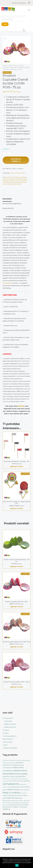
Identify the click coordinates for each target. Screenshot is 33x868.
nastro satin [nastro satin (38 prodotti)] (23, 801)
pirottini (5, 181)
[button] (5, 38)
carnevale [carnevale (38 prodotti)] (9, 781)
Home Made (7, 283)
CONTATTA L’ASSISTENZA (19, 3)
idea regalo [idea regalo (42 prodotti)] (18, 795)
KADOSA (21, 406)
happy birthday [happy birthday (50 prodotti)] (8, 795)
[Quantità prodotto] (7, 153)
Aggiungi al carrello (16, 160)
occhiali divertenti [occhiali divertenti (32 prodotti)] (17, 803)
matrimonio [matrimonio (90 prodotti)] (12, 798)
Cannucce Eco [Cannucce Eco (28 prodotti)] (19, 779)
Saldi (16, 66)
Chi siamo (6, 730)
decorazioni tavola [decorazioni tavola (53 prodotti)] (18, 787)
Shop (10, 66)
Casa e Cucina (14, 173)
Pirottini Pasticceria (14, 184)
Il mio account (8, 718)
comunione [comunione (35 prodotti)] (23, 784)
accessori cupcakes (12, 177)
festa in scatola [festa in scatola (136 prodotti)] (11, 793)
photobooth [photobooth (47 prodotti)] (13, 805)
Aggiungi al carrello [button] (17, 466)
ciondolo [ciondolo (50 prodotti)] (26, 781)
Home (5, 66)
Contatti (5, 733)
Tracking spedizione (10, 736)
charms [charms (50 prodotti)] (16, 781)
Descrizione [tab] (7, 199)
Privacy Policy (7, 742)
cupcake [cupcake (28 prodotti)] (9, 787)
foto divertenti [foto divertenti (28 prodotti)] (23, 793)
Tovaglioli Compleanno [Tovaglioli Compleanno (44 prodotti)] (20, 807)
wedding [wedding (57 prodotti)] (6, 809)
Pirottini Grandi (15, 182)
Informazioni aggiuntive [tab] (12, 204)
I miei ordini (8, 721)
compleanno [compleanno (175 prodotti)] (11, 784)
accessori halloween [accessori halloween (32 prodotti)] (11, 763)
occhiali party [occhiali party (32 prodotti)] (25, 803)
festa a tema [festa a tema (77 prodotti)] (13, 789)
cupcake (11, 179)
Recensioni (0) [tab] (8, 208)
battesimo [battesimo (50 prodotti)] (7, 776)
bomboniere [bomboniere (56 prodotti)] (21, 776)
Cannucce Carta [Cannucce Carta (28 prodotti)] (12, 779)
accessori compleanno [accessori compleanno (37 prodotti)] (9, 760)
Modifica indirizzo (10, 724)
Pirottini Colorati (15, 181)
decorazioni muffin (21, 179)
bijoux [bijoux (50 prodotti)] (13, 776)
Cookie (5, 745)
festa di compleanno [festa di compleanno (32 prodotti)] (24, 790)
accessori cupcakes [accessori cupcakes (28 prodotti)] (21, 760)
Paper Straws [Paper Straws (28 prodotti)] (6, 805)
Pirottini (22, 173)
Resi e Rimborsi (8, 739)
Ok (17, 865)
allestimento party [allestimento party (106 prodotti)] (18, 774)
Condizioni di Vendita (10, 748)
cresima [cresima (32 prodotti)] (5, 787)
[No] (31, 862)
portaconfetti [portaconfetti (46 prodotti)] (7, 807)
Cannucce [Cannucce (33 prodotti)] (5, 779)
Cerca (5, 24)
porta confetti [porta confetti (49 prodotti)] (23, 805)
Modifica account (10, 727)
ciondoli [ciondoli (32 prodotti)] (21, 781)
